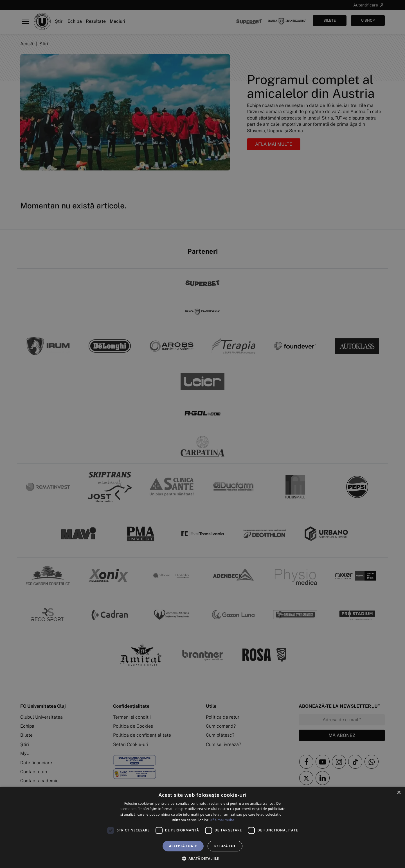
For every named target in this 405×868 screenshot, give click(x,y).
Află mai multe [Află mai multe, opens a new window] (222, 820)
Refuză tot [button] (225, 846)
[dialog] (202, 827)
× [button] (399, 793)
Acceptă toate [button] (183, 846)
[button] (202, 858)
